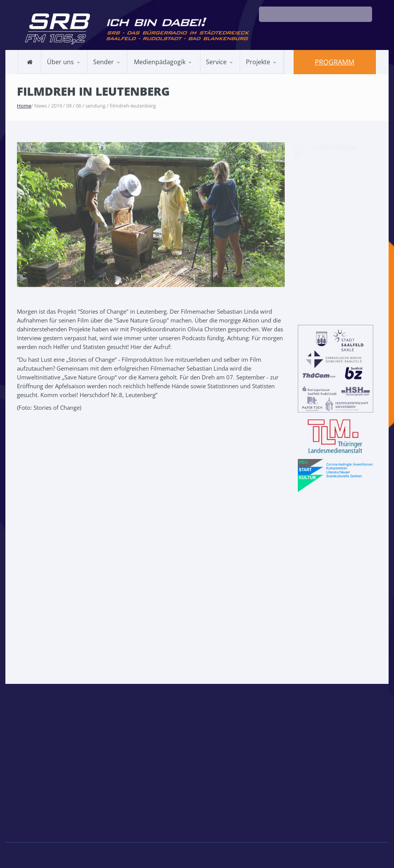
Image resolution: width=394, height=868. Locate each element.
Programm (335, 62)
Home (24, 105)
